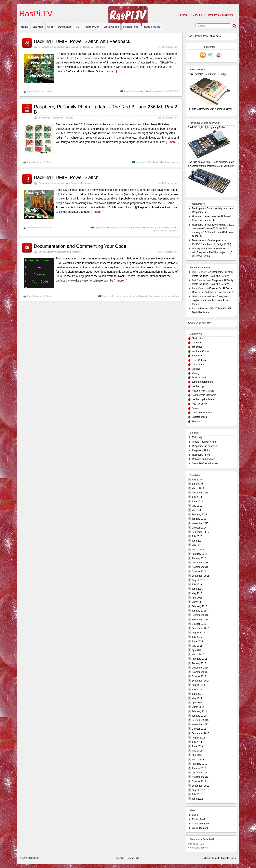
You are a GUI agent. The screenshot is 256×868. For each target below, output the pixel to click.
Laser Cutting (199, 360)
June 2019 (197, 484)
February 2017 (199, 554)
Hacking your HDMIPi (118, 227)
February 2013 (199, 764)
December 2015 (200, 615)
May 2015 (197, 646)
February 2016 (199, 606)
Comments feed (201, 824)
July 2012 (197, 794)
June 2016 (197, 589)
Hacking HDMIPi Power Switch (66, 177)
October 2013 (199, 729)
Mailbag (196, 369)
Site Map (38, 27)
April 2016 (197, 598)
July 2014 (197, 690)
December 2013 (200, 720)
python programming (60, 47)
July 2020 (197, 480)
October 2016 (199, 572)
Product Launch (200, 378)
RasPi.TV (36, 14)
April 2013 (197, 755)
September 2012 (201, 786)
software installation (202, 413)
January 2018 (199, 519)
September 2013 (201, 733)
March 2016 (198, 602)
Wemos (196, 421)
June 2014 (197, 694)
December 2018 (200, 493)
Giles (195, 296)
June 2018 (197, 502)
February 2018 (199, 515)
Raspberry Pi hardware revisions (164, 162)
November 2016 (200, 567)
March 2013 (198, 760)
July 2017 (197, 536)
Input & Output (152, 27)
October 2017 (199, 528)
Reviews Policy (133, 858)
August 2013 (198, 738)
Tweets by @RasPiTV (199, 323)
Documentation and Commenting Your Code (80, 246)
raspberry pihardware (203, 399)
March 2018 (198, 510)
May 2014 (197, 698)
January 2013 (199, 768)
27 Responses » (170, 252)
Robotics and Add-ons (204, 459)
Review (196, 408)
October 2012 (199, 781)
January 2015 (199, 663)
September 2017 (201, 532)
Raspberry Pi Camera (203, 391)
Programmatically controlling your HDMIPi (149, 227)
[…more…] (110, 71)
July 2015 (197, 637)
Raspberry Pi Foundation (205, 446)
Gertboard (197, 343)
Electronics (44, 47)
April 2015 (197, 650)
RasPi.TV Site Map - (204, 36)
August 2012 (198, 790)
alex (39, 91)
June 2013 (197, 746)
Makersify (197, 437)
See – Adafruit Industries (205, 463)
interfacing (197, 356)
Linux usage (111, 27)
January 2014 (199, 716)
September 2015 (201, 628)
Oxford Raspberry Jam (204, 442)
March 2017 (198, 550)
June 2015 (197, 641)
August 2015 (198, 633)
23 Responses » (170, 183)
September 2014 (201, 681)
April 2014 (197, 703)
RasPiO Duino (199, 404)
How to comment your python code (131, 296)
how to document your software (164, 296)
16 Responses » (170, 118)
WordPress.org (200, 828)
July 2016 (197, 585)
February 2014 (199, 711)
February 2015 (199, 659)
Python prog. (131, 27)
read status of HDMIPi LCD (166, 91)
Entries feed (198, 819)
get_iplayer (198, 347)
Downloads (65, 27)
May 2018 (197, 506)
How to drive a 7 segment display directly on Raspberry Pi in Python (210, 300)
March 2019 (198, 488)
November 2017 (200, 523)
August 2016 (198, 580)
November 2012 (200, 777)
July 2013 (197, 742)
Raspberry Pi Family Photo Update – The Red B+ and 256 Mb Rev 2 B (105, 109)
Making (196, 373)
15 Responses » (170, 47)
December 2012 (200, 773)
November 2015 (200, 620)
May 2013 (197, 751)
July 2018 (197, 497)
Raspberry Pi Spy (201, 450)
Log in (195, 815)
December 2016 (200, 563)
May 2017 (197, 545)
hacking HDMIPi (144, 91)
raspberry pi (91, 27)
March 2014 (198, 707)
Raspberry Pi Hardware (94, 47)
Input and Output (201, 351)
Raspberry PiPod (201, 455)
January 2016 (199, 611)
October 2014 (199, 676)
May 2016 (197, 593)
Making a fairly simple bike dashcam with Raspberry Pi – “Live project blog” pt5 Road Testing (212, 252)
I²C (78, 27)
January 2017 (199, 558)
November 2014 (200, 672)
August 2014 (198, 685)
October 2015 (199, 624)
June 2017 (197, 541)
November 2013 (200, 724)
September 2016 (201, 576)
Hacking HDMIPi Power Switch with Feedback (82, 41)
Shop (50, 27)
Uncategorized (199, 417)
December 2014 (200, 668)
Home (24, 27)
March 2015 (198, 654)
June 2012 (197, 799)
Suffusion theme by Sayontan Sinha (219, 858)
